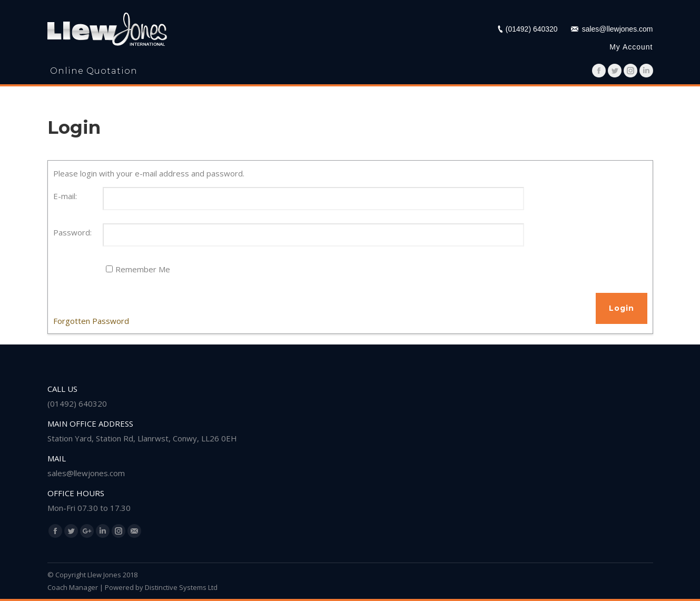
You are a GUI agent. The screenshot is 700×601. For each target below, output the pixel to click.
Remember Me (143, 269)
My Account (631, 47)
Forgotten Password (91, 321)
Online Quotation (94, 71)
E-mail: (65, 196)
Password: (72, 232)
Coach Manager (73, 587)
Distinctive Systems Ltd (181, 587)
